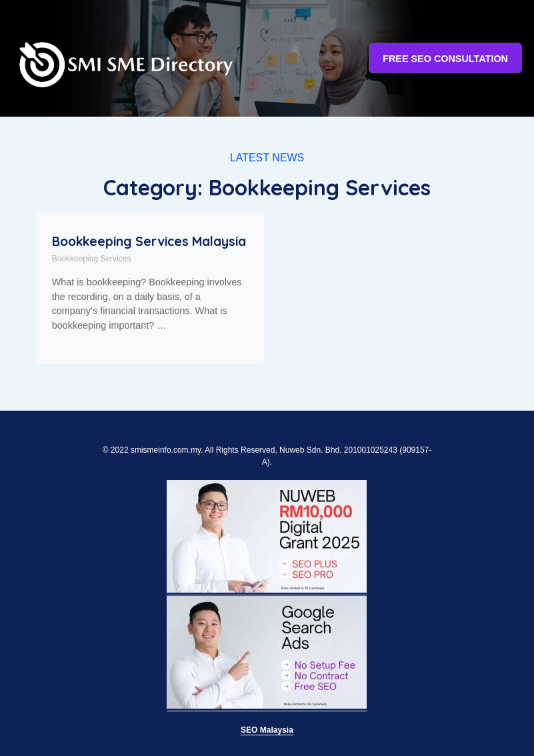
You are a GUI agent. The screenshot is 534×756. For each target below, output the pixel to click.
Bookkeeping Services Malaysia (149, 241)
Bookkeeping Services (92, 259)
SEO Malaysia (267, 730)
